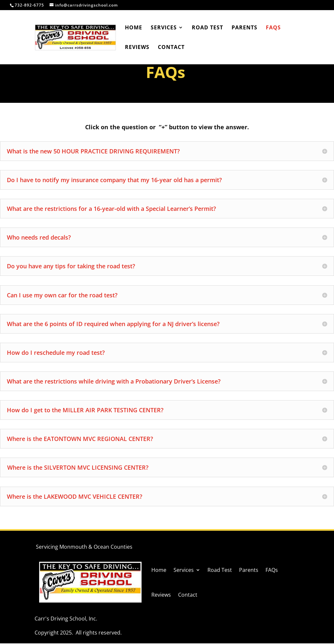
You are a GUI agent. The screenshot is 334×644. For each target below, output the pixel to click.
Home (134, 28)
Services (164, 28)
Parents (244, 28)
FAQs (273, 28)
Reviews (137, 48)
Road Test (207, 28)
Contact (171, 48)
